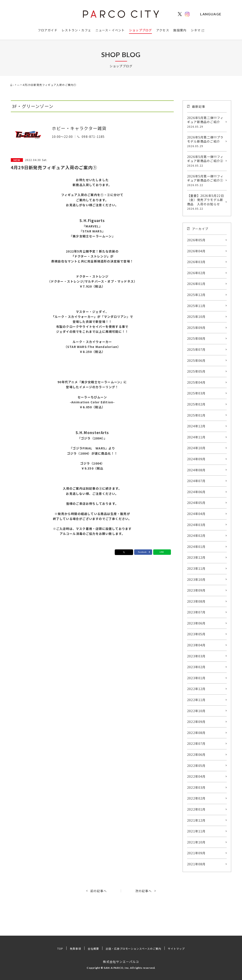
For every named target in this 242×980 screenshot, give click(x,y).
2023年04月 (196, 645)
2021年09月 (196, 853)
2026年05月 (196, 240)
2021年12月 (196, 820)
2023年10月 (196, 579)
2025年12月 (196, 295)
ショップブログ (140, 30)
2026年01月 (196, 284)
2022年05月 (196, 766)
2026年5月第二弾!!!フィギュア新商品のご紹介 (206, 122)
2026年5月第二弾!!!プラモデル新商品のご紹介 (206, 142)
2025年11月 (196, 306)
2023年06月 (196, 623)
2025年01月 (196, 415)
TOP (51, 948)
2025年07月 (196, 349)
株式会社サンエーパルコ (121, 961)
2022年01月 (196, 809)
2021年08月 (196, 864)
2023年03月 (196, 656)
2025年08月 (196, 338)
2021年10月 (196, 842)
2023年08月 (196, 601)
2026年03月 (196, 262)
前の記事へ (99, 891)
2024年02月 (196, 536)
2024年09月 (196, 459)
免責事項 (68, 948)
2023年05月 (196, 634)
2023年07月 (196, 612)
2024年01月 (196, 547)
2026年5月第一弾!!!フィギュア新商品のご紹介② (206, 161)
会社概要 (88, 948)
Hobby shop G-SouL (75, 121)
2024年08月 (196, 470)
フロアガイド (48, 30)
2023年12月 (196, 557)
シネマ (196, 30)
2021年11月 (196, 831)
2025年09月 (196, 328)
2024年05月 (196, 503)
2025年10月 (196, 317)
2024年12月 (196, 426)
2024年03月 (196, 525)
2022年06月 (196, 755)
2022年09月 (196, 722)
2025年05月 (196, 371)
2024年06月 (196, 492)
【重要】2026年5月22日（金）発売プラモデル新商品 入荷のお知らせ (206, 202)
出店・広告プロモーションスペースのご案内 (135, 948)
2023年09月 (196, 590)
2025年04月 (196, 382)
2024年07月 (196, 481)
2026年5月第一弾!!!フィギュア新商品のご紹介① (206, 180)
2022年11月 (196, 700)
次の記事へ (143, 891)
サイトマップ (185, 948)
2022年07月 (196, 743)
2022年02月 (196, 798)
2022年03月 (196, 787)
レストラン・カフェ (76, 30)
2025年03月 (196, 393)
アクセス (163, 30)
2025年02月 (196, 404)
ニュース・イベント (110, 30)
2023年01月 (196, 678)
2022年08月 (196, 733)
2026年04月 (196, 251)
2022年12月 (196, 689)
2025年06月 (196, 360)
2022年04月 (196, 776)
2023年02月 (196, 667)
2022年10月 (196, 711)
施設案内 (180, 30)
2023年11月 (196, 568)
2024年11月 (196, 437)
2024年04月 (196, 514)
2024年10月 (196, 448)
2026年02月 (196, 273)
